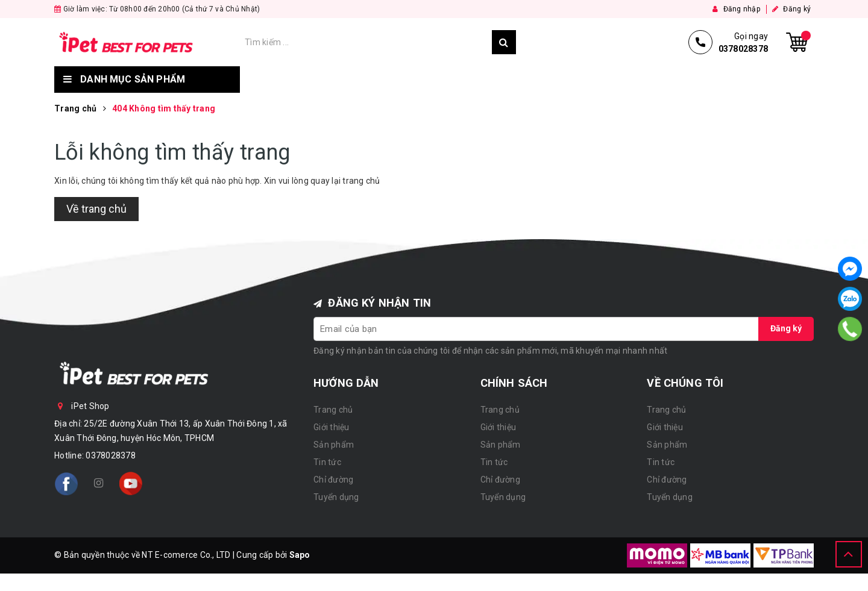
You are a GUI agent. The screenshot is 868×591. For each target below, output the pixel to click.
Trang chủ (279, 80)
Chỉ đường (571, 80)
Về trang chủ (96, 209)
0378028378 (111, 455)
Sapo (300, 555)
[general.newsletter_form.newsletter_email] (536, 329)
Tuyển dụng (653, 80)
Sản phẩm (431, 80)
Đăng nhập (736, 9)
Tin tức (501, 80)
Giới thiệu (357, 80)
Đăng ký (791, 9)
